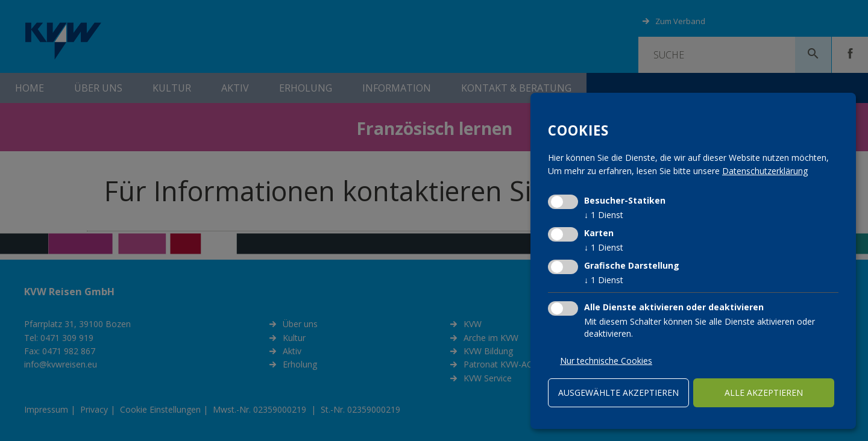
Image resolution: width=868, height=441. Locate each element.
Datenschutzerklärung (765, 171)
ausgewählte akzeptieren (618, 393)
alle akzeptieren (764, 393)
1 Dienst (604, 215)
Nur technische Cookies (606, 361)
